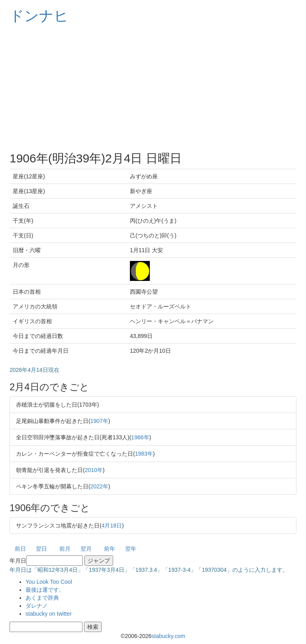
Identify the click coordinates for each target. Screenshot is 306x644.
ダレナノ (37, 606)
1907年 (99, 421)
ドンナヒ (39, 16)
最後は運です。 (45, 590)
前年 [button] (110, 549)
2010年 (94, 470)
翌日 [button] (41, 549)
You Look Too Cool (49, 582)
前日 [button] (20, 549)
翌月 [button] (86, 549)
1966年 (140, 437)
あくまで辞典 (42, 598)
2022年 (99, 486)
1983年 (144, 454)
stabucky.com (168, 636)
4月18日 (112, 525)
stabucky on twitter (49, 614)
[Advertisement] (153, 88)
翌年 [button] (131, 549)
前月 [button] (65, 549)
